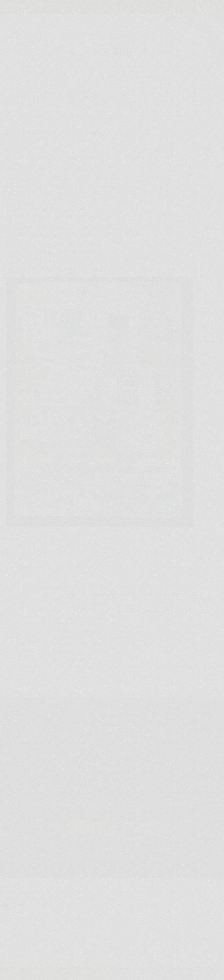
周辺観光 (158, 804)
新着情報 (28, 97)
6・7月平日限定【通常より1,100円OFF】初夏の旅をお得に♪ (80, 621)
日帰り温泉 (60, 804)
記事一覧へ (112, 558)
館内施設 (129, 804)
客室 (86, 804)
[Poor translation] (18, 906)
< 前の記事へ (18, 558)
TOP (12, 97)
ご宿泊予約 (93, 827)
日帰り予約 (146, 827)
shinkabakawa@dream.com (119, 754)
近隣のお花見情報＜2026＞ (76, 652)
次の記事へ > (207, 558)
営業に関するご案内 (70, 644)
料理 (106, 804)
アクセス (186, 804)
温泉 (34, 804)
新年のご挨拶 (64, 660)
